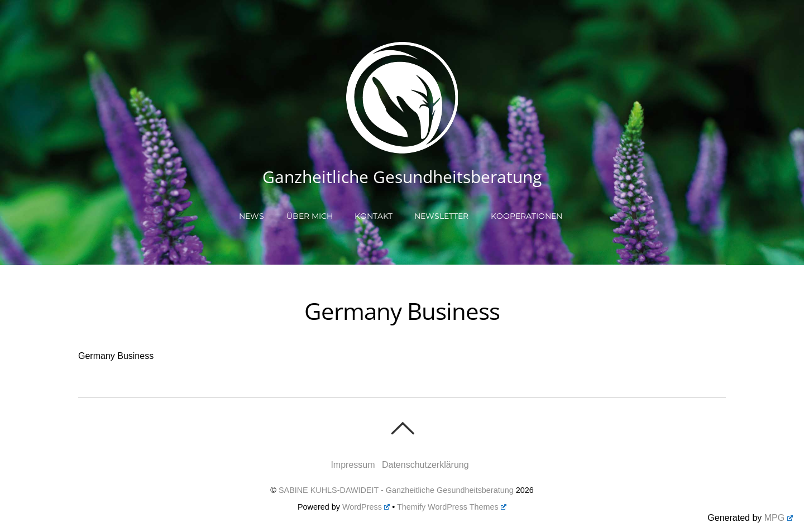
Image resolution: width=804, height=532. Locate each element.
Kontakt (374, 216)
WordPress (366, 507)
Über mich (310, 216)
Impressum (353, 465)
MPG (779, 518)
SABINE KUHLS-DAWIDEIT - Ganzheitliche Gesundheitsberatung (396, 490)
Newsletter (441, 216)
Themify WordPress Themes (452, 507)
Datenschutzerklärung (425, 465)
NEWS (252, 216)
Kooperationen (527, 216)
